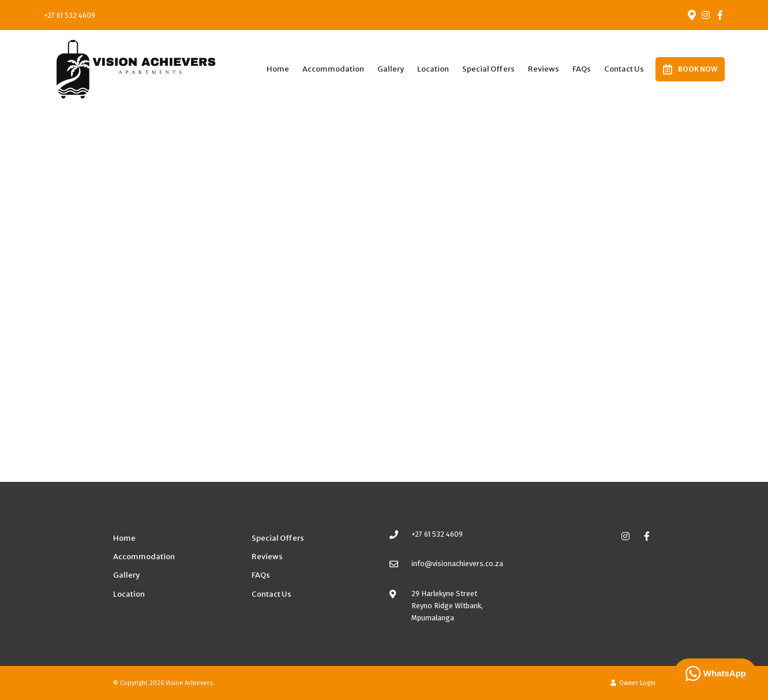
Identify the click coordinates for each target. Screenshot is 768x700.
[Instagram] (706, 15)
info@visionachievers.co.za (457, 564)
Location (433, 69)
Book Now (690, 69)
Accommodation (333, 69)
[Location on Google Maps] (691, 14)
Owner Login (633, 683)
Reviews (544, 69)
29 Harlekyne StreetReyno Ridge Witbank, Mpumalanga (447, 606)
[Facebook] (720, 15)
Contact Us (624, 69)
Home (278, 69)
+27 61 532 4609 (70, 15)
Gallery (391, 69)
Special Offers (488, 69)
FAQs (582, 69)
